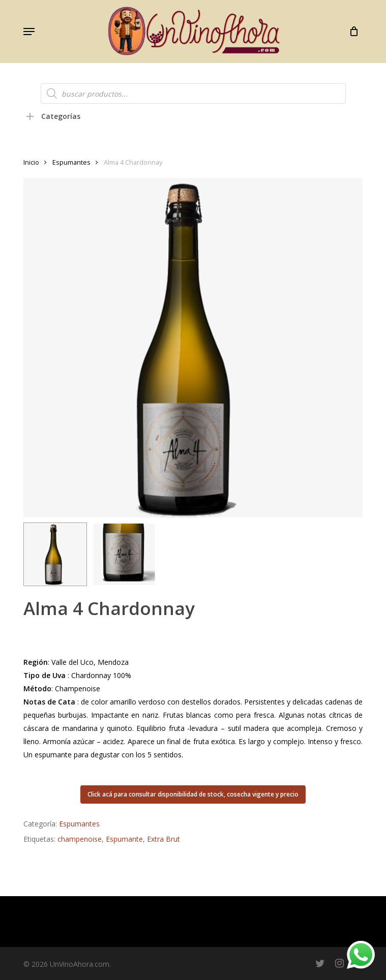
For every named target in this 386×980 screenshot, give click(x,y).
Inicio (31, 162)
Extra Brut (164, 839)
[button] (29, 32)
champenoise (80, 839)
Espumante (124, 839)
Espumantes (71, 162)
